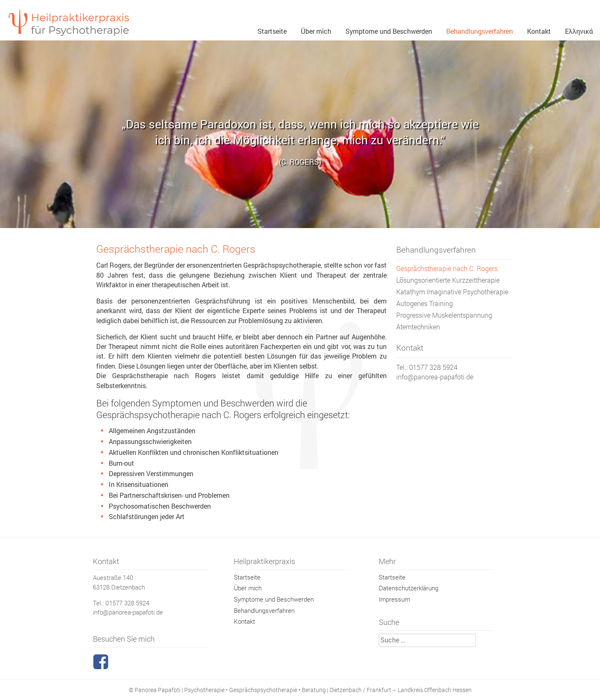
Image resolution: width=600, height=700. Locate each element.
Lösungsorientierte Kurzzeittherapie (448, 280)
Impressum (394, 599)
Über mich (316, 31)
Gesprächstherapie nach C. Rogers (447, 268)
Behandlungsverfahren (480, 31)
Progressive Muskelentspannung (444, 315)
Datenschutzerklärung (409, 588)
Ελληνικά (579, 31)
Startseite (272, 31)
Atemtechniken (418, 327)
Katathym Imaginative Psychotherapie (452, 292)
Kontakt (539, 31)
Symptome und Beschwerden (389, 31)
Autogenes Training (425, 304)
